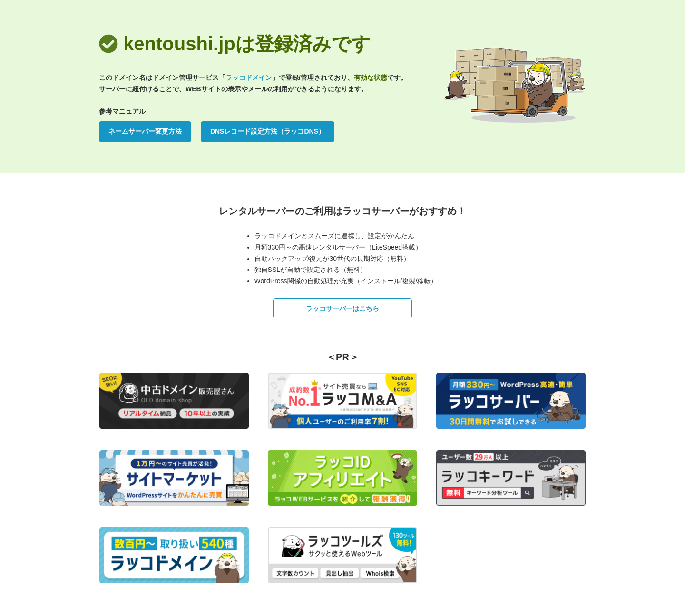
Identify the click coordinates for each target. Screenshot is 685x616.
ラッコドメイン (249, 77)
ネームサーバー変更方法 (145, 131)
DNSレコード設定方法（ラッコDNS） (268, 131)
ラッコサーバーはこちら (342, 308)
